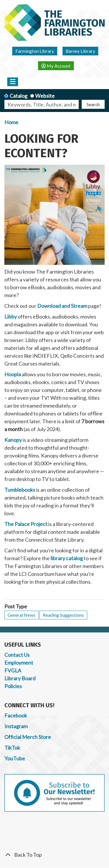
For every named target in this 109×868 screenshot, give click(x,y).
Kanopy (13, 440)
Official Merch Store (28, 737)
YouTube (15, 758)
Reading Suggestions (63, 615)
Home (11, 122)
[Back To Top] (54, 855)
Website (45, 96)
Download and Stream (62, 306)
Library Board (20, 678)
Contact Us (17, 655)
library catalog (67, 558)
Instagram (16, 726)
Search (93, 104)
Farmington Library (35, 51)
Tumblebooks (20, 490)
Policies (13, 686)
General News (22, 615)
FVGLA (13, 670)
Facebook (16, 715)
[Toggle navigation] (13, 82)
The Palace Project (26, 524)
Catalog (18, 96)
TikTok (12, 748)
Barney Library (80, 51)
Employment (19, 663)
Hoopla (13, 374)
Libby (11, 317)
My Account (56, 66)
